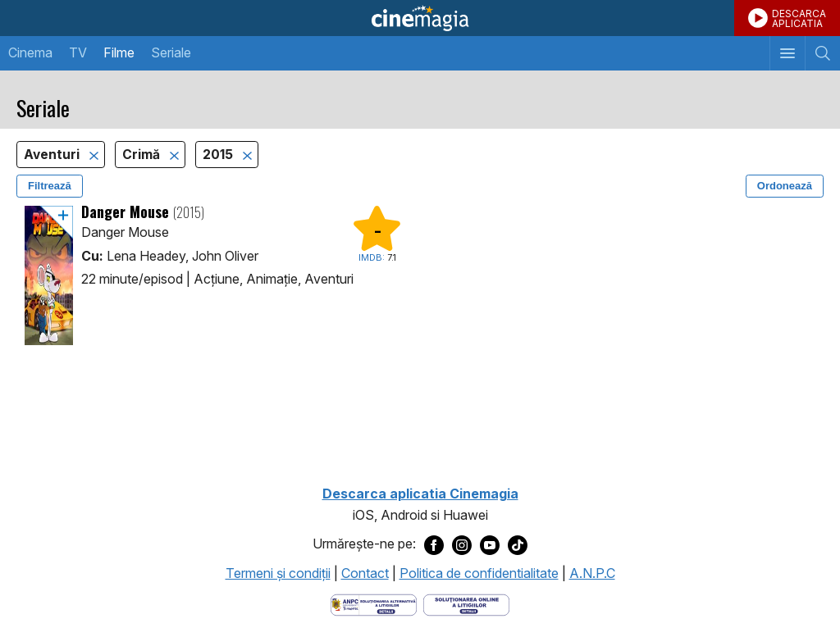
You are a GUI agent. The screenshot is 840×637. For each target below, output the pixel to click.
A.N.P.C (592, 573)
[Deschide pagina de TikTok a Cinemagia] (518, 544)
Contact (365, 573)
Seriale (171, 52)
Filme (119, 52)
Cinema (30, 52)
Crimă (143, 155)
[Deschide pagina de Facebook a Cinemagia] (434, 544)
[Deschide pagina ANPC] (374, 603)
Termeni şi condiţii (278, 573)
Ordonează (785, 186)
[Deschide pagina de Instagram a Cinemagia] (462, 544)
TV (78, 52)
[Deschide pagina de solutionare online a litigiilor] (466, 603)
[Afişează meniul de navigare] (787, 53)
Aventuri (53, 155)
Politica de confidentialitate (479, 573)
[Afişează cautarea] (822, 53)
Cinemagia (420, 18)
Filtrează (50, 186)
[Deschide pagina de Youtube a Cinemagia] (490, 544)
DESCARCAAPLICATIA (799, 18)
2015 (219, 155)
